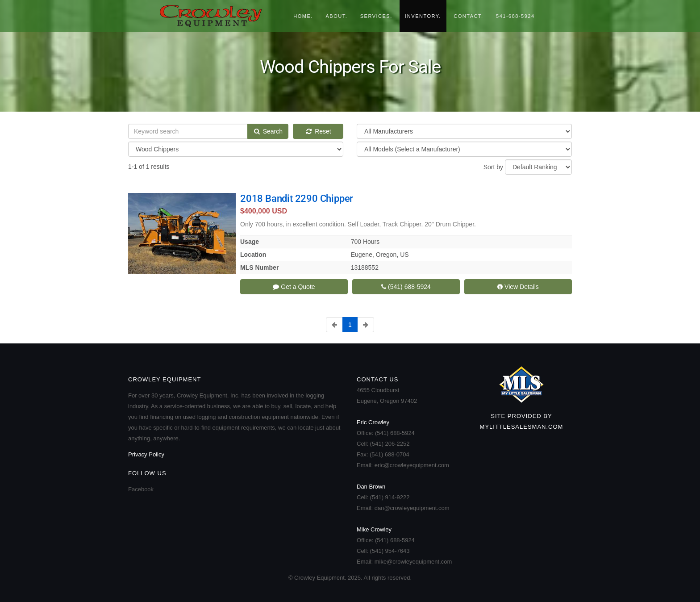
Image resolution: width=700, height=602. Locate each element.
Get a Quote (294, 287)
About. (336, 16)
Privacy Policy (146, 454)
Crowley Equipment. (216, 16)
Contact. (468, 16)
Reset (318, 131)
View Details (518, 287)
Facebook (141, 489)
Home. (303, 16)
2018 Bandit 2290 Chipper (297, 199)
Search (268, 131)
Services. (376, 16)
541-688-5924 (515, 16)
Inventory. (423, 16)
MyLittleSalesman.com (522, 427)
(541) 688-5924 (406, 287)
